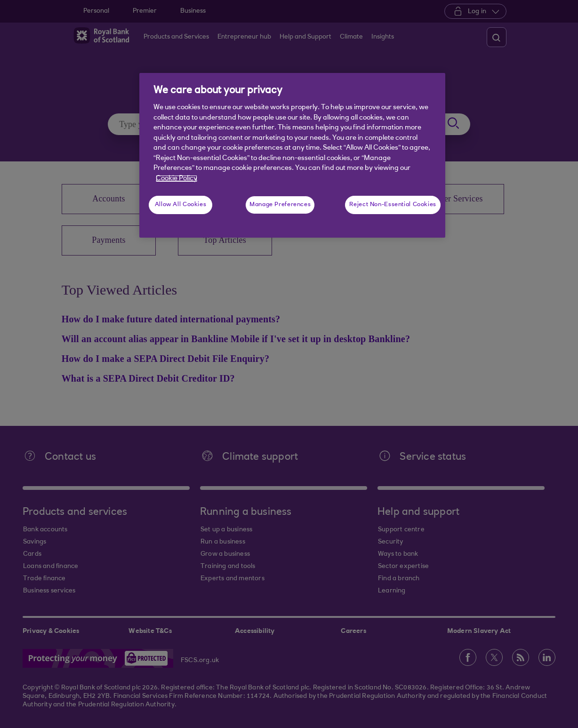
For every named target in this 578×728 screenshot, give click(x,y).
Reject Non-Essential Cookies (393, 205)
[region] (292, 155)
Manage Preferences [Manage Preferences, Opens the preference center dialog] (280, 205)
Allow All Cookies (181, 205)
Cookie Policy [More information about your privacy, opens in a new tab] (177, 179)
